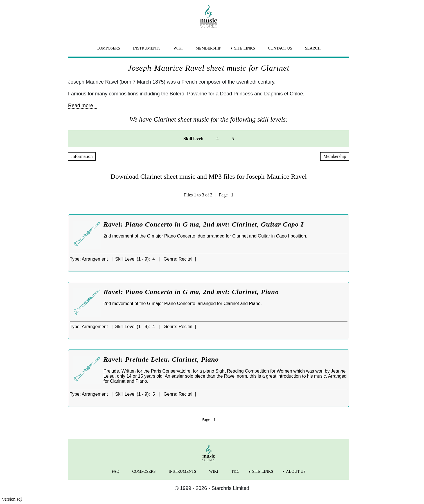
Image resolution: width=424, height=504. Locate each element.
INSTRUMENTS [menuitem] (147, 48)
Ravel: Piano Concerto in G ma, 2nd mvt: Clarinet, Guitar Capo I (204, 224)
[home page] (209, 16)
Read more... (83, 106)
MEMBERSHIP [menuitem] (208, 48)
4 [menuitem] (218, 139)
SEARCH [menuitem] (313, 48)
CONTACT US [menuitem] (280, 48)
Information (82, 156)
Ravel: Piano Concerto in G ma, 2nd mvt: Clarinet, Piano (191, 292)
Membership (335, 156)
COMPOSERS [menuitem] (108, 48)
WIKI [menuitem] (178, 48)
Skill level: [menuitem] (193, 139)
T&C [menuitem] (235, 471)
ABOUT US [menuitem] (296, 471)
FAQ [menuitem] (115, 471)
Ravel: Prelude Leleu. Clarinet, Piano (161, 359)
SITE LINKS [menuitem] (245, 48)
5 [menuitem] (233, 139)
